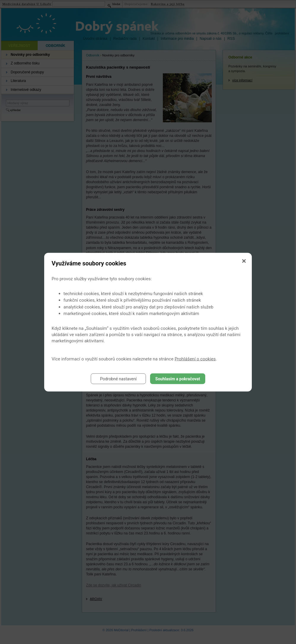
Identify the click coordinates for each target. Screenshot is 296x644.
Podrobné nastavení (118, 379)
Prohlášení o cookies (195, 359)
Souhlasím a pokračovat (178, 379)
